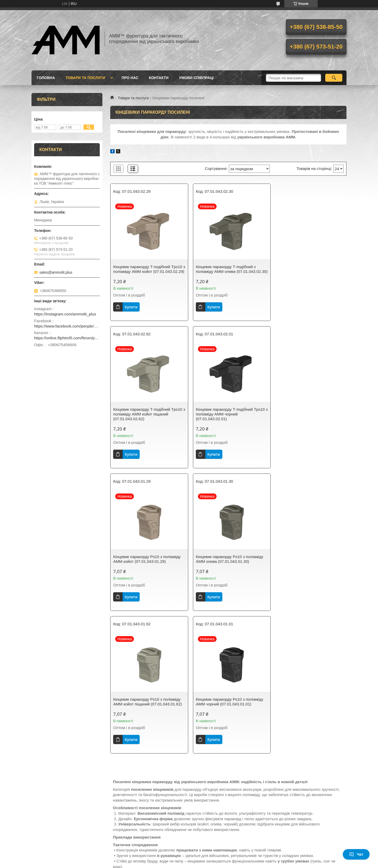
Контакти (159, 78)
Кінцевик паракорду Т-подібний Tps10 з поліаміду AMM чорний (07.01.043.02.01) (148, 419)
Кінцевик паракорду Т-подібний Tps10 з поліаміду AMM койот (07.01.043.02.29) (148, 271)
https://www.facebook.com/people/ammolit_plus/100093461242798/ (67, 326)
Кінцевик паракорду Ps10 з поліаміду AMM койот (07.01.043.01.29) (227, 416)
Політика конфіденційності (281, 863)
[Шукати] (334, 78)
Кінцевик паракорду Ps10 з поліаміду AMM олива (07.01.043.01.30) (308, 416)
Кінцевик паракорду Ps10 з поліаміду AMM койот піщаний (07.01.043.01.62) (147, 564)
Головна (46, 78)
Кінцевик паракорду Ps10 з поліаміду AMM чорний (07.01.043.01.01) (227, 564)
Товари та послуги (85, 78)
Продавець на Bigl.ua (189, 858)
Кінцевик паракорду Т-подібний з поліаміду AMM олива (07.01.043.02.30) (223, 271)
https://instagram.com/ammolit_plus (65, 314)
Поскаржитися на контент (240, 863)
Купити (131, 312)
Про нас (130, 78)
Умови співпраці (196, 78)
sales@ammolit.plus (56, 272)
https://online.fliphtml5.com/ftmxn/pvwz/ (67, 338)
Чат (356, 854)
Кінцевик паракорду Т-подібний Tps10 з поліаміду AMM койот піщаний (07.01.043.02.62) (308, 271)
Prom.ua (214, 854)
